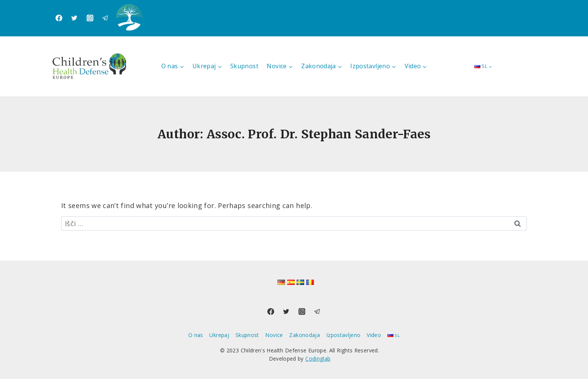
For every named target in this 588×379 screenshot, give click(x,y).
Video (374, 335)
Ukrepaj (219, 335)
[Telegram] (105, 18)
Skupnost (244, 66)
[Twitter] (74, 18)
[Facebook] (59, 18)
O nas (196, 335)
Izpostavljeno (343, 335)
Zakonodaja (304, 335)
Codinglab (318, 359)
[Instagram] (90, 18)
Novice (274, 335)
